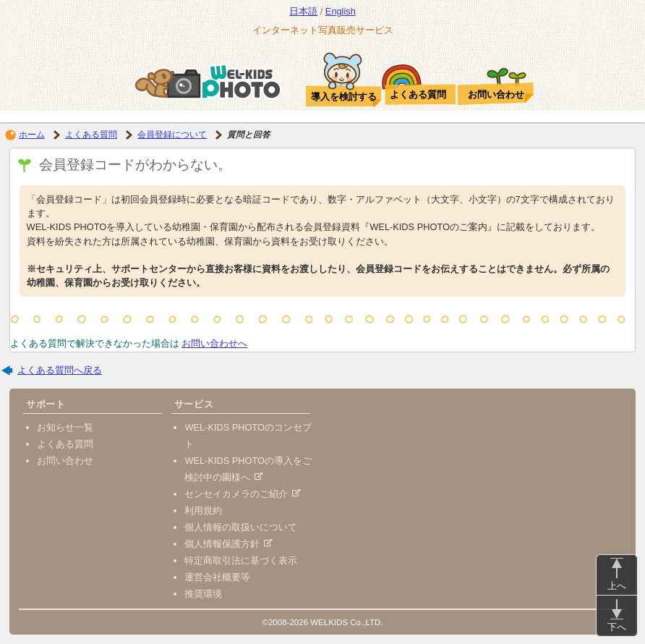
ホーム (32, 135)
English (341, 11)
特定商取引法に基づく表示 (241, 560)
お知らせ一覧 (65, 427)
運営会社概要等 (217, 577)
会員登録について (172, 135)
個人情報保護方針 (228, 544)
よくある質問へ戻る (60, 370)
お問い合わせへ (214, 343)
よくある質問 (91, 135)
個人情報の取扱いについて (241, 527)
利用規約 (203, 510)
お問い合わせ (65, 461)
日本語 (303, 11)
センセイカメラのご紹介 (242, 494)
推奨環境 (203, 594)
